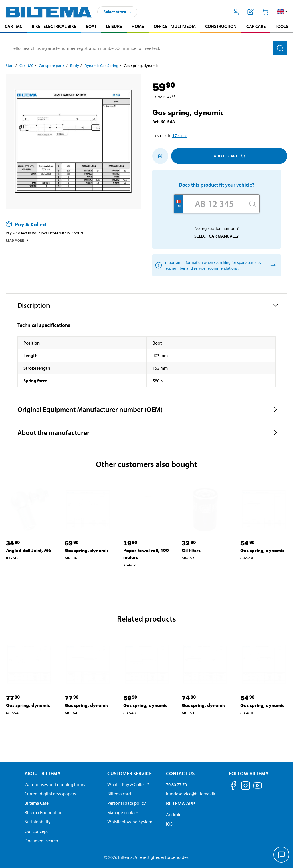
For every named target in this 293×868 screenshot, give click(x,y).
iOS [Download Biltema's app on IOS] (169, 824)
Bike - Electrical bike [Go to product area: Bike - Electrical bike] (54, 26)
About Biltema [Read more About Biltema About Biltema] (42, 773)
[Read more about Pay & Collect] (68, 224)
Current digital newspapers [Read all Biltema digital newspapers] (50, 794)
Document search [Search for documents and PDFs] (41, 841)
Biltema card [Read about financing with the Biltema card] (119, 794)
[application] (282, 855)
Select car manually (217, 236)
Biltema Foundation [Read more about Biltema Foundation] (44, 812)
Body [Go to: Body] (75, 66)
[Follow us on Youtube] (258, 788)
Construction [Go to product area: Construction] (221, 26)
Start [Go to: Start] (10, 66)
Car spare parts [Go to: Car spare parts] (52, 66)
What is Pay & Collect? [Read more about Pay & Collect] (128, 784)
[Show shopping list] (251, 12)
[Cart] (265, 12)
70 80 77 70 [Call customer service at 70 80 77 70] (176, 784)
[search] (146, 48)
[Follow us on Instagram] (246, 787)
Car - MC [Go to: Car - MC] (26, 66)
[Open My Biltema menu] (236, 12)
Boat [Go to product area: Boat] (91, 26)
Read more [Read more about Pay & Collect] (17, 240)
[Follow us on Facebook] (233, 787)
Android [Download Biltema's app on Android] (174, 814)
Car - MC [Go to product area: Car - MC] (14, 26)
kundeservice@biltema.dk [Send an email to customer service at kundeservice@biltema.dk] (191, 794)
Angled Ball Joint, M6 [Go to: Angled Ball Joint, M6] (29, 550)
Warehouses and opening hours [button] (55, 784)
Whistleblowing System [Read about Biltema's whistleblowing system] (130, 822)
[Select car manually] (272, 265)
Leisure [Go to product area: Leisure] (114, 26)
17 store (180, 135)
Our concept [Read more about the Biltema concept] (36, 831)
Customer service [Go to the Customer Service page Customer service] (129, 773)
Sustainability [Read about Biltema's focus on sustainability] (38, 822)
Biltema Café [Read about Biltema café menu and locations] (37, 803)
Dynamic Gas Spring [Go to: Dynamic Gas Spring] (101, 66)
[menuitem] (14, 27)
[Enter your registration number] (214, 204)
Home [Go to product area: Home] (138, 26)
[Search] (280, 48)
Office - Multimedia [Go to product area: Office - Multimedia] (175, 26)
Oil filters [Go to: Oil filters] (191, 550)
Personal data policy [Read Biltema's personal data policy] (127, 803)
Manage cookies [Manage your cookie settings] (123, 812)
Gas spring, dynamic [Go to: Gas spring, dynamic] (87, 550)
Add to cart (229, 156)
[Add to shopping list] (160, 156)
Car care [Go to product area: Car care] (256, 26)
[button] (282, 12)
